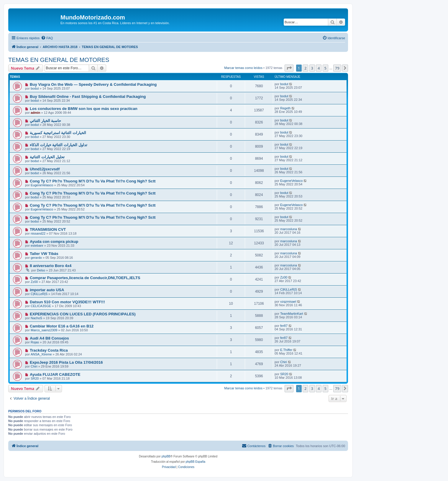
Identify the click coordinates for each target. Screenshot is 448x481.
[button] (289, 68)
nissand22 (38, 233)
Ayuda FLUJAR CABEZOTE (55, 374)
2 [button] (305, 68)
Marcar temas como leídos (243, 68)
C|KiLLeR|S (39, 294)
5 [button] (325, 68)
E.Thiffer (286, 350)
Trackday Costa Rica (49, 350)
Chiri (34, 366)
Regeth (285, 108)
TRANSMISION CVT (48, 229)
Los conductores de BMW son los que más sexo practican (84, 109)
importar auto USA (47, 290)
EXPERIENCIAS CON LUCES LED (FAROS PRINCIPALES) (83, 314)
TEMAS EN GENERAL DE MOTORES (59, 60)
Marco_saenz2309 (44, 330)
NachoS (36, 318)
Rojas (35, 342)
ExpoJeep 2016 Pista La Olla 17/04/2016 (66, 362)
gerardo (36, 258)
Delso (41, 270)
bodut (35, 88)
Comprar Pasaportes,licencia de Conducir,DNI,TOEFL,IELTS (85, 278)
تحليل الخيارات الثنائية (47, 157)
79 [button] (337, 68)
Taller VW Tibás (44, 254)
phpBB (166, 456)
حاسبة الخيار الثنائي (45, 121)
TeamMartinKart (292, 314)
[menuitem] (47, 38)
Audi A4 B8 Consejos (49, 338)
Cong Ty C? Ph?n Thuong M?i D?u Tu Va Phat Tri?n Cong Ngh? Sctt (93, 181)
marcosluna (289, 229)
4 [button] (319, 68)
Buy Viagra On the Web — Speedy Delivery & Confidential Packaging (93, 84)
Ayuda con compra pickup (54, 242)
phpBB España (195, 462)
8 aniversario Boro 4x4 (51, 266)
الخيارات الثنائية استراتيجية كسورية (58, 133)
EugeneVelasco (42, 185)
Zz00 (34, 282)
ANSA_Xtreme (41, 354)
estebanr (37, 246)
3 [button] (312, 68)
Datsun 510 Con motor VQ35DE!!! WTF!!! (67, 302)
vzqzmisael (288, 302)
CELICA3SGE (41, 306)
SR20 (35, 378)
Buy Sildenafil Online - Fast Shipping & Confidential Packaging (88, 97)
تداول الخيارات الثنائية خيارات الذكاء (59, 145)
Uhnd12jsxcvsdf (45, 169)
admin (35, 113)
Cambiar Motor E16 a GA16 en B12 (62, 326)
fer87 (284, 326)
